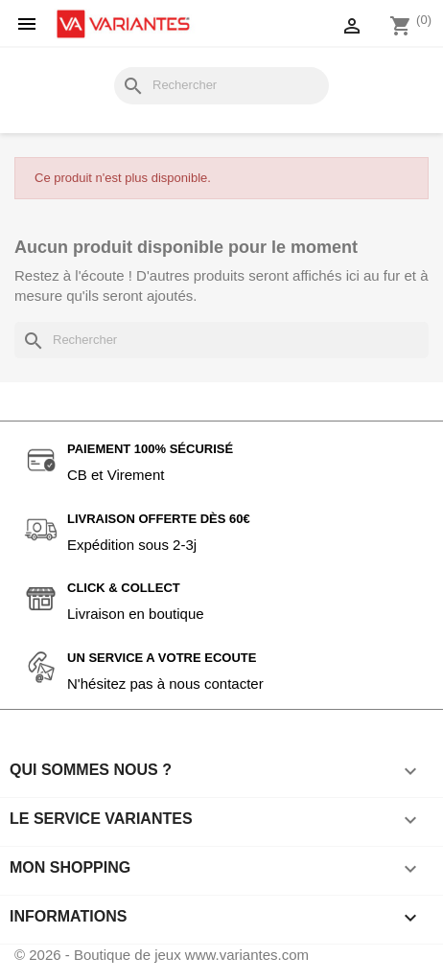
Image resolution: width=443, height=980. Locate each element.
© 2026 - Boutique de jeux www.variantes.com (162, 955)
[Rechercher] (221, 86)
